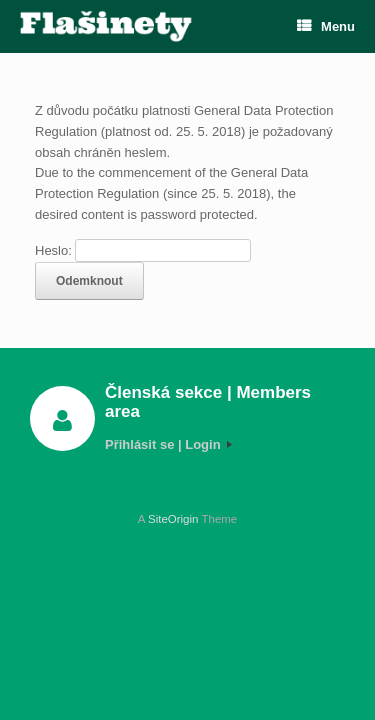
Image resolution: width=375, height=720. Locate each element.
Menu (326, 26)
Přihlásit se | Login (168, 444)
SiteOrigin (173, 519)
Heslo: (143, 250)
